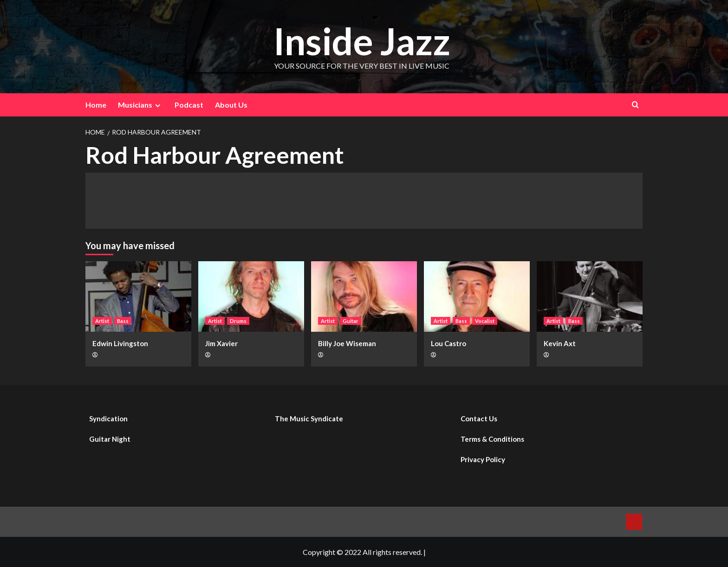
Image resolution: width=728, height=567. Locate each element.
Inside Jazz (362, 40)
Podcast (189, 105)
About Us (231, 105)
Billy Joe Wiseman (347, 343)
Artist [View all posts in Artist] (102, 321)
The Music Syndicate (309, 419)
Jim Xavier (221, 343)
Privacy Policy (483, 459)
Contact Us (479, 419)
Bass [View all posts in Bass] (123, 321)
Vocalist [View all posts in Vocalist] (485, 321)
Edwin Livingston (120, 343)
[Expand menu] (158, 106)
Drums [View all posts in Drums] (238, 321)
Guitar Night (110, 439)
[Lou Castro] (477, 296)
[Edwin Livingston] (138, 296)
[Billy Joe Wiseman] (364, 296)
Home (96, 105)
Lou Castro (448, 343)
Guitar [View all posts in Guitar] (351, 321)
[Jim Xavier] (251, 296)
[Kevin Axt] (590, 296)
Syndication (108, 419)
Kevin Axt (560, 343)
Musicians (140, 105)
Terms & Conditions (492, 439)
